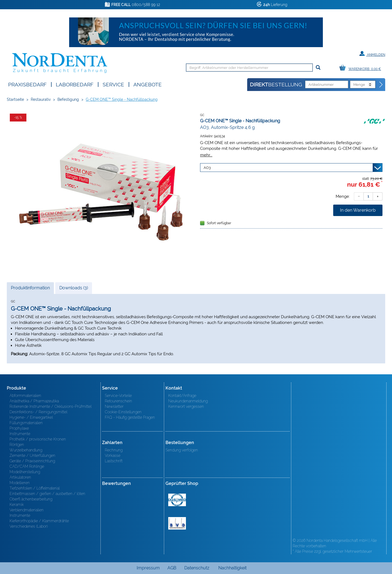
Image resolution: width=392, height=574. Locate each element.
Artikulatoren (20, 477)
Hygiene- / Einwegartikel (31, 417)
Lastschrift (114, 461)
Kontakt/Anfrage (182, 396)
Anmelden (372, 54)
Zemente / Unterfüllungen (32, 455)
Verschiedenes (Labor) (29, 526)
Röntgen (17, 445)
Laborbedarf (75, 84)
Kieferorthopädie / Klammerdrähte (39, 521)
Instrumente (20, 434)
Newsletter (114, 406)
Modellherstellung (25, 472)
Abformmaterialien (25, 396)
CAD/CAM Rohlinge (27, 466)
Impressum (148, 568)
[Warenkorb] (362, 68)
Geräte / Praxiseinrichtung (32, 461)
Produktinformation (30, 289)
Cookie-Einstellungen (123, 412)
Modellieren (20, 483)
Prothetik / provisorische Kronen (38, 439)
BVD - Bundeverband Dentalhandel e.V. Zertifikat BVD (177, 523)
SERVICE (113, 84)
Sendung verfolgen (182, 450)
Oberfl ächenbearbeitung (31, 499)
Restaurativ (41, 99)
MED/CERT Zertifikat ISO (177, 500)
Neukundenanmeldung (188, 401)
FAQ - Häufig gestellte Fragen (130, 417)
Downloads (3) (74, 288)
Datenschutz (197, 568)
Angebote (148, 84)
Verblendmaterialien (27, 510)
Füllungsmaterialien (26, 423)
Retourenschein (118, 401)
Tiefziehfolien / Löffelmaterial (35, 488)
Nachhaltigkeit (232, 568)
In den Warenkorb (358, 210)
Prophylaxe (19, 428)
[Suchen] (318, 68)
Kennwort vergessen (186, 406)
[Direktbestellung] (381, 85)
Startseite (15, 99)
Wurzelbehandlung (26, 450)
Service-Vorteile (118, 396)
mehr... (206, 155)
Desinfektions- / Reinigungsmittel (38, 412)
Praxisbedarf (27, 84)
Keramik (17, 505)
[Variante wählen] (291, 168)
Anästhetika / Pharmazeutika (34, 401)
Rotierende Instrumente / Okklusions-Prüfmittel (50, 406)
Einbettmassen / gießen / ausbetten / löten (47, 494)
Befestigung (68, 99)
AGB (172, 568)
